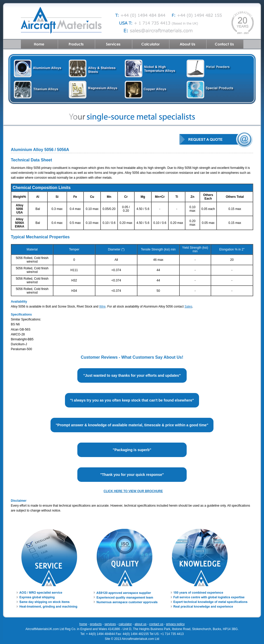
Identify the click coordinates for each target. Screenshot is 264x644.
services (110, 624)
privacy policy (175, 624)
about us (141, 624)
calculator (125, 624)
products (96, 624)
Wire (102, 307)
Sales (188, 307)
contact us (156, 624)
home (83, 624)
